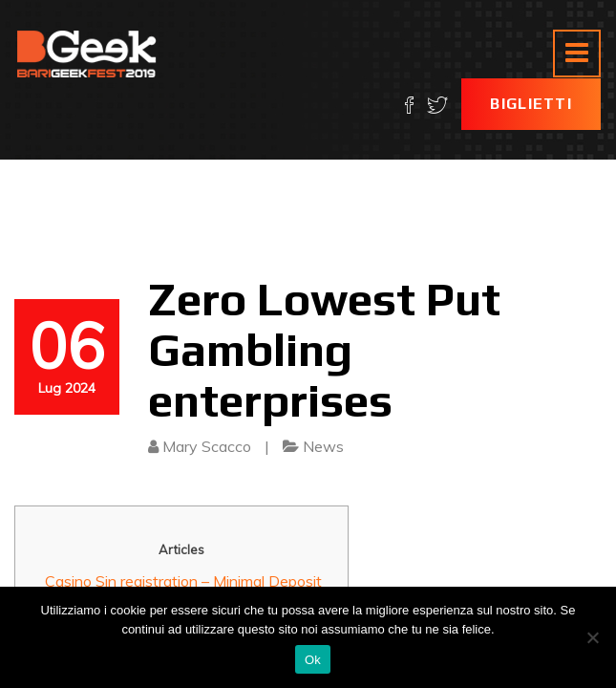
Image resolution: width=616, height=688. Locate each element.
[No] (592, 637)
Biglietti (531, 104)
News (323, 446)
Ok (313, 660)
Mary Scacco (207, 446)
